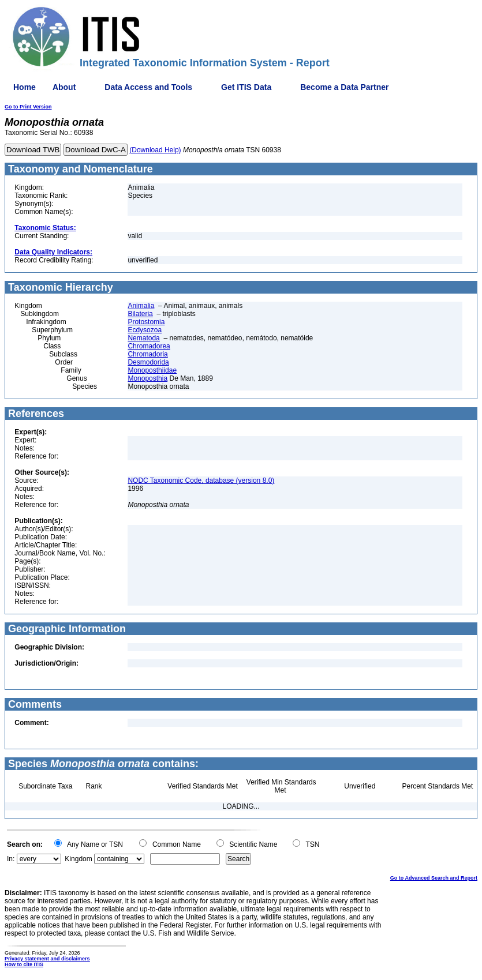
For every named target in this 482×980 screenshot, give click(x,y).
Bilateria (140, 314)
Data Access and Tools (148, 87)
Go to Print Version (28, 107)
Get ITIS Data (246, 87)
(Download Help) (155, 150)
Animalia (141, 306)
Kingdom (78, 859)
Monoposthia (147, 378)
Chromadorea (149, 346)
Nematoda (143, 338)
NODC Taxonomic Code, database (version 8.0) (201, 480)
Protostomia (146, 322)
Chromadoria (147, 354)
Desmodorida (148, 362)
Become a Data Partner (344, 87)
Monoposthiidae (152, 370)
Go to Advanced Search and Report (434, 878)
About (64, 87)
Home (25, 87)
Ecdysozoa (145, 330)
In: (11, 859)
